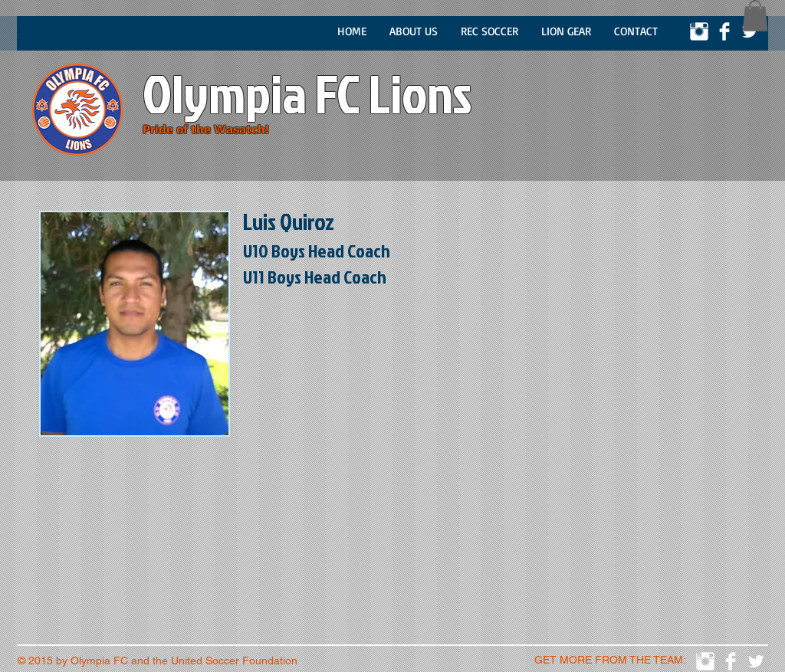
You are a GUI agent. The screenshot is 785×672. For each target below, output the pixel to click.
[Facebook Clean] (724, 31)
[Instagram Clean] (699, 31)
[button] (755, 16)
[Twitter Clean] (750, 31)
